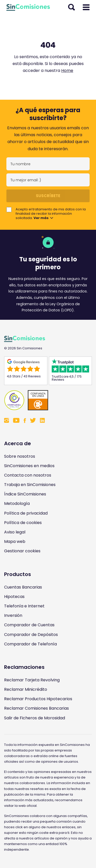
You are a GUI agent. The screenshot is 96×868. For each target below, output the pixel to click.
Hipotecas (14, 597)
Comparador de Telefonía (30, 644)
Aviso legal (15, 532)
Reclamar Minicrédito (26, 689)
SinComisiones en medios (29, 466)
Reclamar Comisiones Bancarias (36, 708)
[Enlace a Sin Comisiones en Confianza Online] (48, 400)
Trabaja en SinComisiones (30, 485)
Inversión (13, 615)
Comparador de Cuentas (29, 625)
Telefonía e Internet (24, 606)
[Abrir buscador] (72, 7)
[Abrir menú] (86, 7)
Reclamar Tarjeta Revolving (32, 680)
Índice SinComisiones (25, 494)
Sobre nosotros (20, 456)
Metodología (17, 503)
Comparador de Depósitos (31, 635)
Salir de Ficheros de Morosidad (35, 718)
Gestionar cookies (22, 551)
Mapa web (15, 541)
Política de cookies (23, 523)
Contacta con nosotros (28, 475)
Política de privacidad (26, 513)
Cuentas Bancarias (23, 587)
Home (67, 71)
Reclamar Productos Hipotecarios (38, 699)
